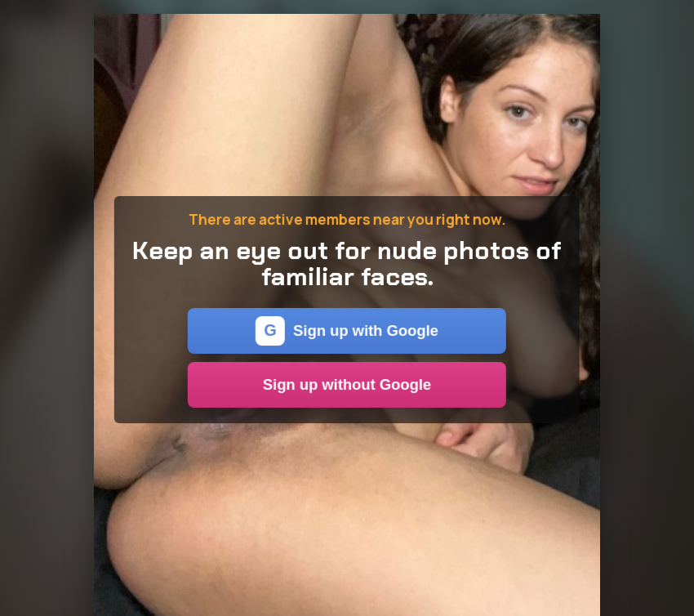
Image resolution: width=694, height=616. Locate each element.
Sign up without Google (347, 384)
